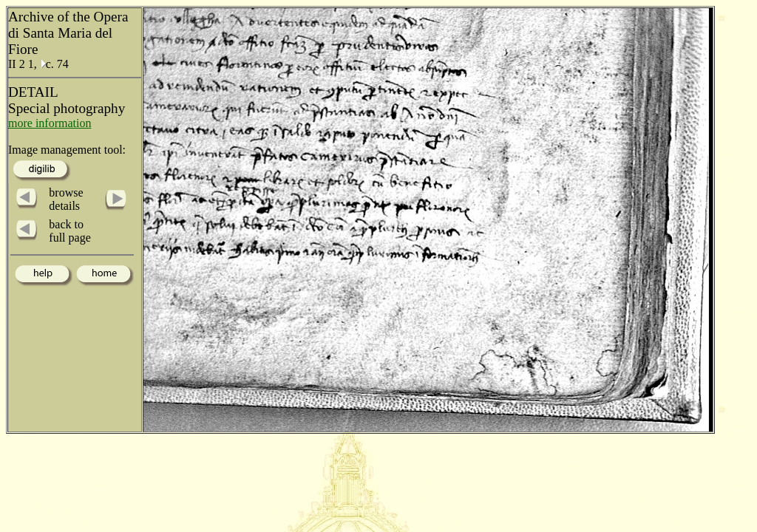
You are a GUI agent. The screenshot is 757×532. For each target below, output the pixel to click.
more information (50, 123)
